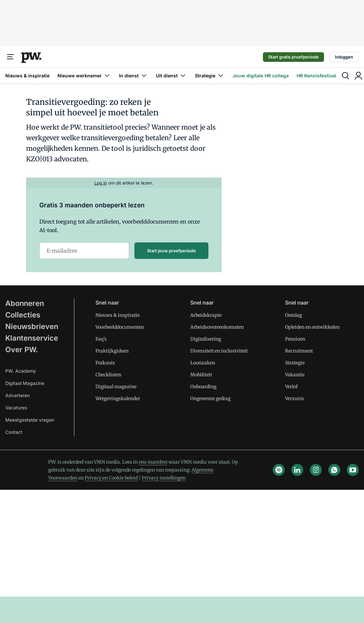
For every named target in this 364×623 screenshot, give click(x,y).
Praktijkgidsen (112, 351)
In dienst (133, 76)
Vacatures (16, 408)
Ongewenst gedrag (210, 398)
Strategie (210, 76)
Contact (14, 432)
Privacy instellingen (164, 478)
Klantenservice (32, 338)
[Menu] (11, 57)
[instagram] (316, 470)
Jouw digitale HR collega (261, 76)
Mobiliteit (201, 375)
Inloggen (344, 57)
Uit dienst (171, 76)
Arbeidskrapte (206, 315)
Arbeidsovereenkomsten (217, 327)
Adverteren (18, 395)
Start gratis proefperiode (293, 57)
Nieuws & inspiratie (27, 76)
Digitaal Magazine (25, 383)
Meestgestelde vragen (30, 420)
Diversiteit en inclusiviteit (219, 351)
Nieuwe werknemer (84, 76)
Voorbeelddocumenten (120, 327)
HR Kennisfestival (316, 76)
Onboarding (203, 387)
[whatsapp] (334, 470)
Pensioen (295, 339)
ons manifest (153, 462)
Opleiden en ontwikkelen (312, 327)
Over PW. (22, 350)
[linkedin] (297, 470)
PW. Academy (21, 371)
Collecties (23, 315)
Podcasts (105, 363)
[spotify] (279, 470)
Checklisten (108, 375)
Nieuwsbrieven (32, 326)
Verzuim (294, 398)
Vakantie (295, 375)
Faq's (101, 339)
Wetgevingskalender (118, 398)
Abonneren (25, 303)
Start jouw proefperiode (171, 251)
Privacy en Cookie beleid (111, 478)
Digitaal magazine (116, 387)
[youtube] (353, 470)
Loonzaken (203, 363)
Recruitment (299, 351)
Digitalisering (206, 339)
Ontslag (293, 315)
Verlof (291, 387)
